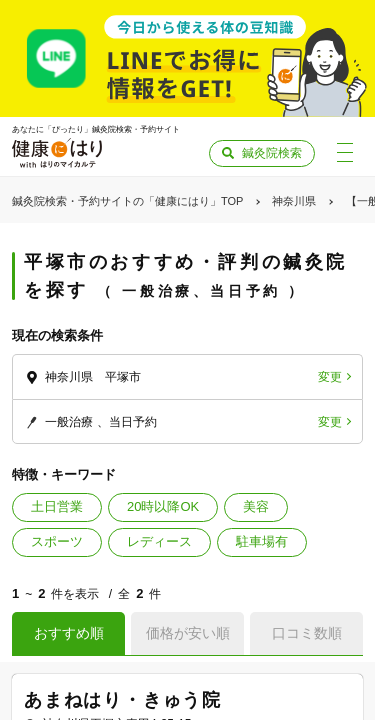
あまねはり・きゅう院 (123, 700)
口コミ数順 (307, 633)
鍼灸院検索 (272, 153)
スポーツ (57, 541)
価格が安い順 (188, 633)
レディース (159, 541)
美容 (256, 506)
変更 (330, 377)
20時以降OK (163, 506)
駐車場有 (262, 541)
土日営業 (57, 506)
